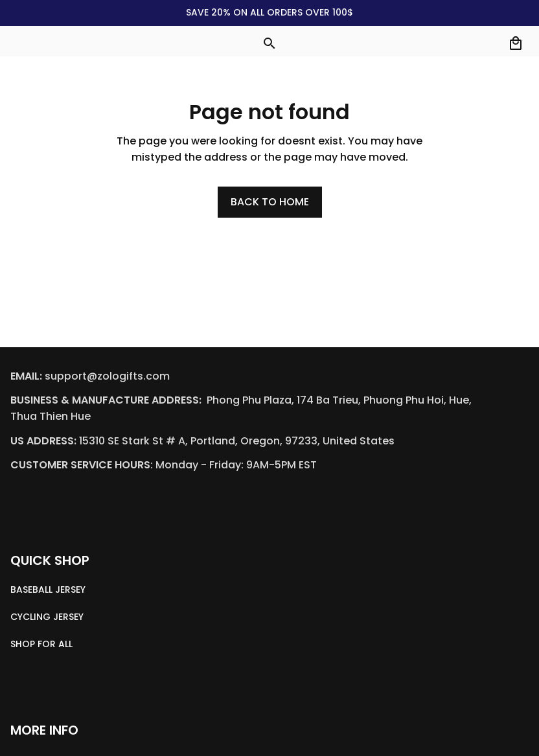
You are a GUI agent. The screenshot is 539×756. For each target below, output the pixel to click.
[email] (107, 377)
